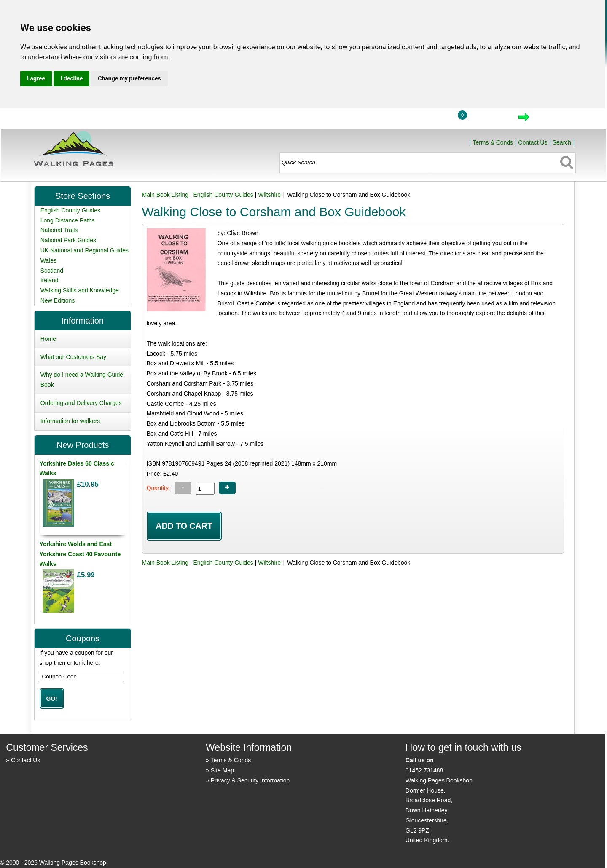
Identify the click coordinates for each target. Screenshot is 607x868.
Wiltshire (269, 195)
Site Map (222, 770)
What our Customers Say (73, 357)
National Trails (59, 230)
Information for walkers (70, 421)
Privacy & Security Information (250, 780)
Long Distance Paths (68, 220)
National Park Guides (68, 240)
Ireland (50, 280)
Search (562, 142)
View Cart (489, 120)
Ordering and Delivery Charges (81, 403)
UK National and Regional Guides (85, 250)
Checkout (552, 120)
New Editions (58, 300)
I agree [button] (36, 78)
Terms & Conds (493, 142)
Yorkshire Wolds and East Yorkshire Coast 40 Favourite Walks (80, 554)
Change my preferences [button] (129, 78)
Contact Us (533, 142)
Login (430, 120)
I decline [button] (71, 78)
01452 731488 (424, 770)
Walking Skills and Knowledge (80, 290)
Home (391, 120)
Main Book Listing (165, 195)
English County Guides (223, 195)
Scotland (52, 271)
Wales (48, 260)
